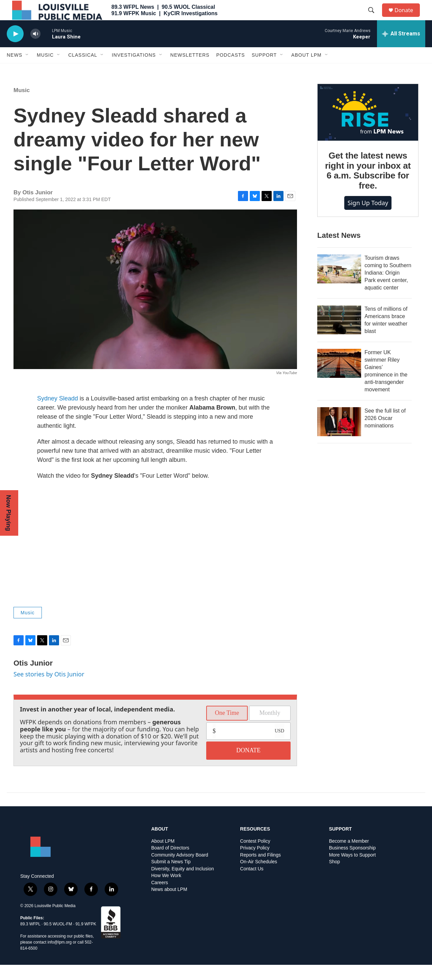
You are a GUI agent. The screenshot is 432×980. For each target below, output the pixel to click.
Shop (335, 877)
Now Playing (8, 513)
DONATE (248, 765)
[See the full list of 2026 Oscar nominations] (339, 437)
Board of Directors (170, 863)
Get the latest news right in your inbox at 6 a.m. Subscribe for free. (368, 186)
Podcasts (231, 70)
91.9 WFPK (86, 939)
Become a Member (349, 856)
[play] (15, 49)
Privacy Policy (255, 863)
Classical (83, 70)
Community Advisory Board (180, 870)
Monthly (270, 728)
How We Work (166, 891)
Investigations (134, 70)
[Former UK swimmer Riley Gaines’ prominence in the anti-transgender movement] (339, 379)
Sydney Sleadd (58, 414)
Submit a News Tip (171, 877)
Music (45, 70)
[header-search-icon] (374, 18)
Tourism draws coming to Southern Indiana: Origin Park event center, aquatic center (388, 288)
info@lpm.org (60, 957)
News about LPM (169, 905)
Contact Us (252, 884)
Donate (408, 18)
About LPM (306, 70)
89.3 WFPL (30, 939)
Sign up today (368, 218)
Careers (160, 898)
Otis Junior (33, 678)
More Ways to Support (353, 870)
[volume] (35, 49)
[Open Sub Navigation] (27, 70)
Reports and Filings (260, 870)
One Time (227, 728)
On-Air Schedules (259, 877)
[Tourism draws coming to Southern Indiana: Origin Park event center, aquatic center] (339, 284)
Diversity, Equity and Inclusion (183, 884)
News (15, 70)
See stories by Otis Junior (49, 689)
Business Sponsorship (353, 863)
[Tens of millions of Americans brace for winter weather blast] (339, 335)
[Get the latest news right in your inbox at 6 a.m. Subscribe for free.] (368, 128)
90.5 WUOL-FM (58, 939)
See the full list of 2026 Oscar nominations (385, 433)
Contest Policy (255, 856)
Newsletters (190, 70)
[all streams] (401, 49)
